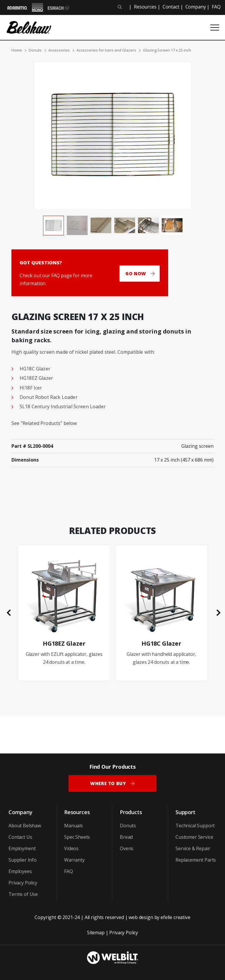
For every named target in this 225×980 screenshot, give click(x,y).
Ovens (127, 848)
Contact (171, 7)
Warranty (74, 860)
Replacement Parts (196, 860)
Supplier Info (23, 860)
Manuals (74, 826)
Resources (145, 7)
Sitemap (96, 933)
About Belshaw (25, 826)
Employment (22, 848)
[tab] (53, 225)
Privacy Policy (23, 883)
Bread (126, 837)
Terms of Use (23, 894)
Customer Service (194, 837)
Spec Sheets (77, 837)
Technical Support (195, 826)
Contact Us (20, 837)
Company (196, 7)
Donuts (35, 50)
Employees (20, 871)
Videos (71, 848)
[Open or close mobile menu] (215, 28)
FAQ (216, 7)
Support (185, 812)
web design (141, 917)
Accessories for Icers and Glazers (106, 50)
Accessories (59, 50)
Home (17, 50)
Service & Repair (193, 848)
